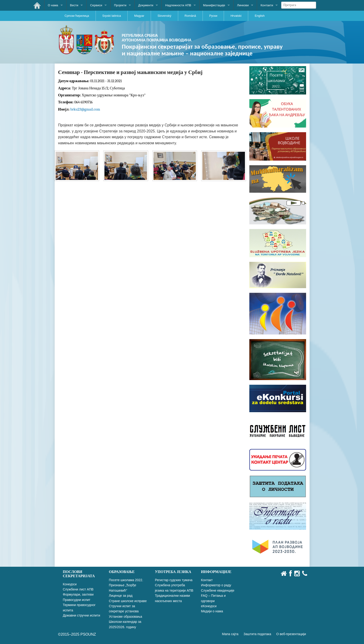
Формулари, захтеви (78, 594)
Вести (74, 5)
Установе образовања (125, 617)
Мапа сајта (230, 634)
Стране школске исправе (128, 601)
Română (190, 16)
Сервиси (96, 5)
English (260, 16)
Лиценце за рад (121, 596)
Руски (213, 16)
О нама (53, 5)
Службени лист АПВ (78, 589)
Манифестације (214, 5)
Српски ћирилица (77, 16)
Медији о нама (212, 611)
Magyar (139, 16)
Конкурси (70, 584)
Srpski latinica (112, 16)
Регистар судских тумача (174, 580)
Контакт (207, 580)
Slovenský (164, 16)
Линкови (243, 5)
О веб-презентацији (291, 634)
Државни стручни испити (82, 615)
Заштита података (257, 634)
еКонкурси (209, 606)
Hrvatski (236, 16)
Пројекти (120, 5)
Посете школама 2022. (126, 580)
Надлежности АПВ (178, 5)
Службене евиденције (218, 590)
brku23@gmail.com (85, 109)
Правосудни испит (77, 600)
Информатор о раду (216, 585)
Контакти (267, 5)
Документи (146, 5)
